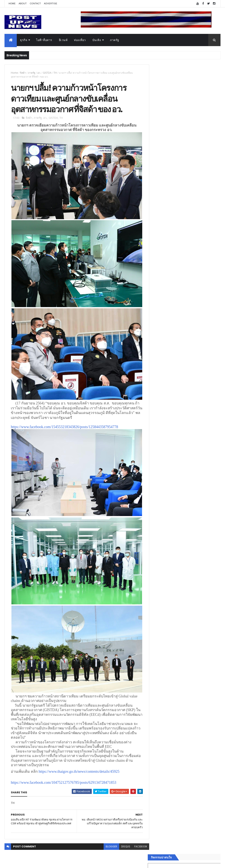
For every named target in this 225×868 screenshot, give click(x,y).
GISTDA (47, 73)
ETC (159, 687)
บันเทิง (97, 40)
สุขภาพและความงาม (167, 637)
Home (12, 3)
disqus (123, 841)
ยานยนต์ (159, 613)
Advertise (51, 3)
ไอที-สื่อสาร (44, 40)
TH (55, 73)
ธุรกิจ (24, 40)
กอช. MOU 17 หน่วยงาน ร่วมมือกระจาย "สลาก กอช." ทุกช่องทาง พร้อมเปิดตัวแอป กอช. (196, 434)
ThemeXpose (27, 862)
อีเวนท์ (63, 40)
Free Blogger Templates (53, 862)
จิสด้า (23, 73)
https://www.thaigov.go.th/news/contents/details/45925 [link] (79, 766)
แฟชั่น (157, 642)
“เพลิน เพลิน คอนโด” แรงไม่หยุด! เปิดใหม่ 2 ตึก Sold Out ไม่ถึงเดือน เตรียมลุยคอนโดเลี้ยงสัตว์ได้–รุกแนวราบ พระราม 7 (196, 401)
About (23, 3)
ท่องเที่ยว (80, 40)
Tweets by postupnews (170, 380)
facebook (138, 841)
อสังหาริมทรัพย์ (163, 608)
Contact (35, 3)
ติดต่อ (157, 657)
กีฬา (156, 633)
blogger (109, 841)
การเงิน (158, 628)
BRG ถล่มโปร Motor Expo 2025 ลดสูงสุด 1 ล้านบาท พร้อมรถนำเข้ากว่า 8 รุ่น (195, 416)
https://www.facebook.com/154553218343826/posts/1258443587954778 (64, 424)
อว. (39, 73)
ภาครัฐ (115, 40)
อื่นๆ (156, 652)
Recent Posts (170, 667)
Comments (204, 667)
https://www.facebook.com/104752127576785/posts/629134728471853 (64, 777)
